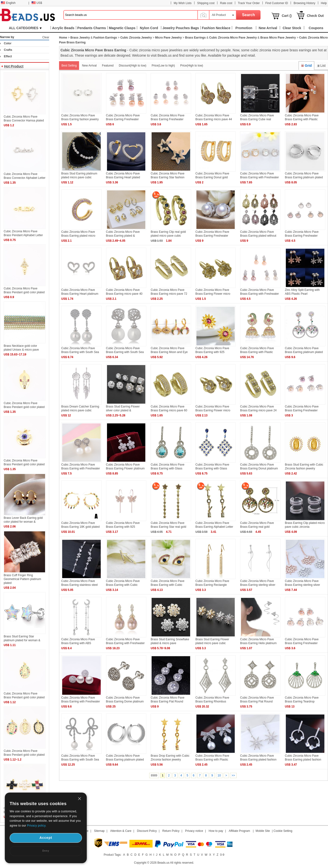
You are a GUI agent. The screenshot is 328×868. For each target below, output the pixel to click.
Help (324, 3)
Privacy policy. (37, 826)
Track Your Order (249, 3)
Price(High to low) (192, 66)
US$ (37, 3)
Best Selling (69, 66)
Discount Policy (147, 831)
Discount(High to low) (133, 66)
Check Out (315, 16)
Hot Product (14, 66)
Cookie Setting (283, 831)
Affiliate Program (239, 831)
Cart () (287, 16)
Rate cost (226, 3)
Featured (108, 66)
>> (233, 775)
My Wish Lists (183, 3)
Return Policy (171, 831)
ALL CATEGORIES (25, 28)
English (8, 3)
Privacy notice (194, 831)
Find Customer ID (277, 3)
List (321, 66)
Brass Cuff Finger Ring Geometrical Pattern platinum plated (22, 579)
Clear (46, 37)
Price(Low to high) (163, 66)
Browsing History (304, 3)
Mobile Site (263, 831)
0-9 (222, 855)
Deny (46, 851)
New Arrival (89, 66)
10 (219, 775)
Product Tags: (112, 855)
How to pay (216, 831)
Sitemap (99, 831)
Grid (306, 66)
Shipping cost (206, 3)
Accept (46, 838)
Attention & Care (121, 831)
